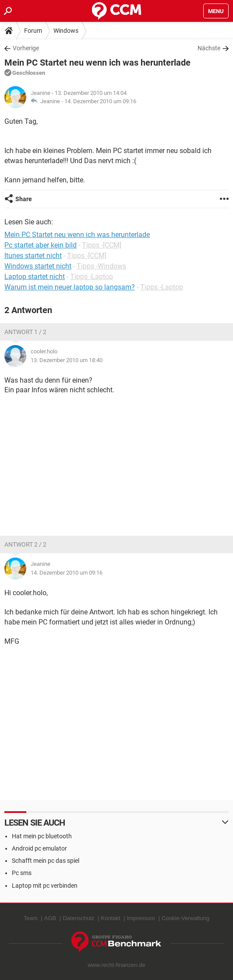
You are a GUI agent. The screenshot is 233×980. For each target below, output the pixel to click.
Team (31, 918)
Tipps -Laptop (92, 277)
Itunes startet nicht (33, 256)
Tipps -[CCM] (102, 245)
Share (24, 199)
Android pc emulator (39, 848)
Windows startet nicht (38, 266)
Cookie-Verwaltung (185, 918)
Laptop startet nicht (35, 277)
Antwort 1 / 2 (25, 332)
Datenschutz (78, 918)
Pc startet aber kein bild (41, 245)
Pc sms (22, 873)
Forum (33, 31)
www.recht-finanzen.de (116, 965)
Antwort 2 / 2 (25, 544)
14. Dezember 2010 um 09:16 (100, 101)
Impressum (141, 918)
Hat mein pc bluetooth (42, 836)
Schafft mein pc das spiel (46, 861)
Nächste (209, 48)
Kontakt (111, 918)
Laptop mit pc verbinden (45, 886)
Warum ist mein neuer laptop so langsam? (70, 287)
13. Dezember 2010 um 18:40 (67, 360)
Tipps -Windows (101, 266)
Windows (66, 31)
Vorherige (26, 48)
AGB (50, 918)
